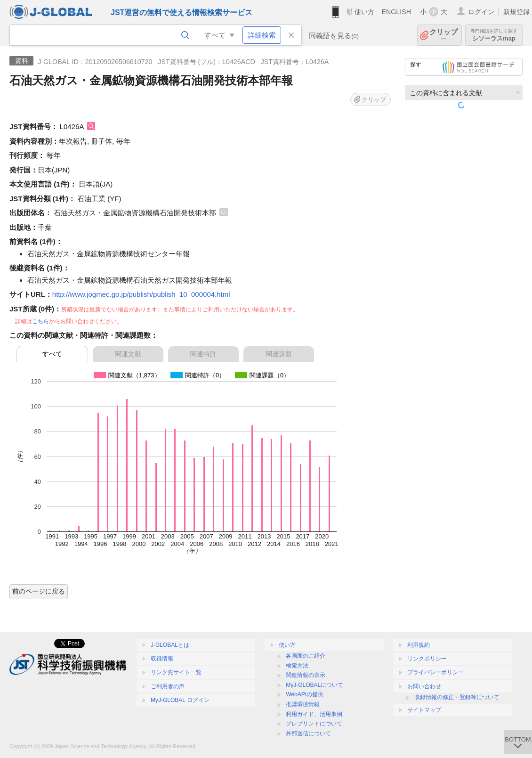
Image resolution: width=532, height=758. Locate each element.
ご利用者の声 (168, 686)
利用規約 (419, 645)
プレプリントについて (314, 724)
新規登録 (516, 12)
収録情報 (162, 659)
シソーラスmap (494, 35)
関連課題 (279, 354)
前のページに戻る (39, 591)
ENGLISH (396, 12)
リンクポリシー (427, 659)
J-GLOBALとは (170, 645)
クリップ (443, 35)
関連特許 (203, 354)
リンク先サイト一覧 (176, 672)
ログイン (481, 12)
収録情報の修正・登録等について (457, 697)
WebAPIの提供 (305, 694)
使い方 (364, 12)
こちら (40, 321)
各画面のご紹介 (306, 656)
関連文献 (128, 354)
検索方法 (297, 666)
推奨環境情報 (303, 704)
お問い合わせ (424, 686)
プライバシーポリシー (435, 672)
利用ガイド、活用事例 (314, 714)
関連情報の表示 (306, 675)
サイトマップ (424, 710)
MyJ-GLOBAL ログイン (180, 700)
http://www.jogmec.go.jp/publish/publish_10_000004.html (141, 294)
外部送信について (308, 734)
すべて (52, 354)
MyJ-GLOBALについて (314, 685)
